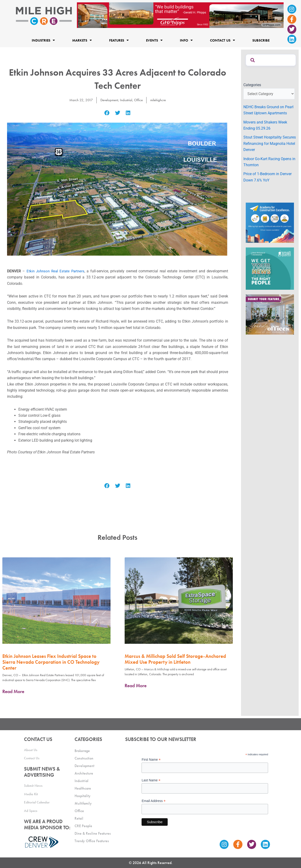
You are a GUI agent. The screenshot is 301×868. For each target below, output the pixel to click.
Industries (43, 40)
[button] (107, 113)
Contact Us (222, 40)
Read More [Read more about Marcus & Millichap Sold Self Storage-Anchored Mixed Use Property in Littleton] (136, 686)
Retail (79, 818)
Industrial (126, 100)
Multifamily (83, 803)
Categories (252, 85)
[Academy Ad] (270, 222)
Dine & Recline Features (93, 833)
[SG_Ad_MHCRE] (270, 268)
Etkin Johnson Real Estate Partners (56, 271)
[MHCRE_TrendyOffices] (270, 314)
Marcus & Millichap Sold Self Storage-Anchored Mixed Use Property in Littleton (175, 659)
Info (186, 40)
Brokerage (82, 751)
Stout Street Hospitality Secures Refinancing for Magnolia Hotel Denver (270, 143)
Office (139, 100)
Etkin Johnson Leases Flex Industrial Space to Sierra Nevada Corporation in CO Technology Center (51, 662)
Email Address (154, 801)
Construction (84, 758)
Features (119, 40)
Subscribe (261, 40)
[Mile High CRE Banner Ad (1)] (180, 15)
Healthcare (83, 788)
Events (154, 40)
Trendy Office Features (92, 841)
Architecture (84, 773)
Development (108, 100)
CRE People (83, 826)
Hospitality (83, 796)
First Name (151, 760)
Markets (82, 40)
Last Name (151, 780)
